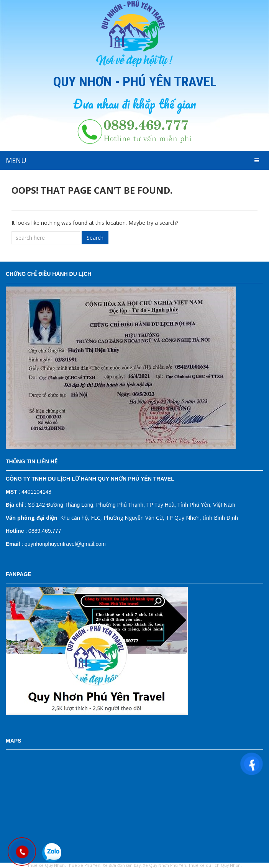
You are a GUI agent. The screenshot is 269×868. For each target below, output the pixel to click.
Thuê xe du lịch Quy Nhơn (215, 865)
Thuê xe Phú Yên (84, 865)
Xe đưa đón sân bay (122, 865)
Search (95, 238)
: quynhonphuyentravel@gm (47, 544)
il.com (99, 544)
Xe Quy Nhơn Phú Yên (165, 865)
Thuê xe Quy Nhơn (46, 865)
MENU (16, 160)
